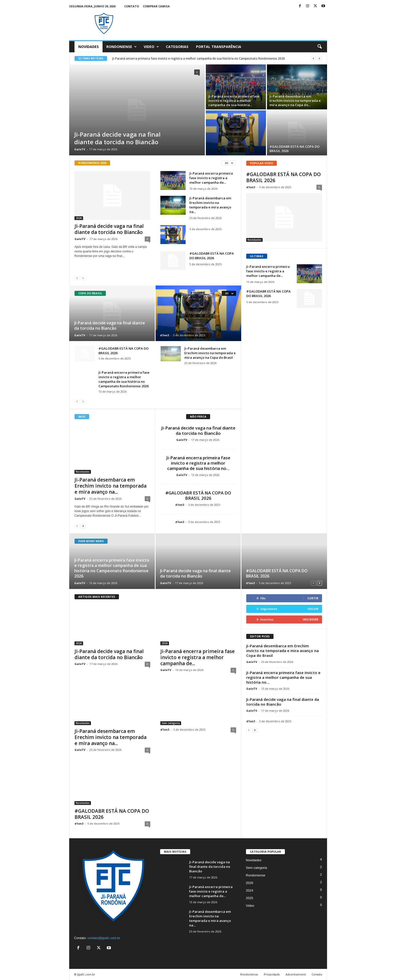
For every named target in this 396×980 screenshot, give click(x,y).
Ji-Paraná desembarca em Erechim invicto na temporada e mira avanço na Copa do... (295, 101)
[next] (319, 58)
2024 (250, 890)
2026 (79, 218)
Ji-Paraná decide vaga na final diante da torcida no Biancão (117, 138)
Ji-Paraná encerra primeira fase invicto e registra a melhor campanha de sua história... (234, 101)
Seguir (313, 609)
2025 (250, 898)
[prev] (313, 58)
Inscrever (311, 619)
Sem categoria (171, 727)
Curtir (313, 598)
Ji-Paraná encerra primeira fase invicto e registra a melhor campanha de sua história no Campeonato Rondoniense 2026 (199, 58)
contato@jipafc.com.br (104, 938)
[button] (319, 47)
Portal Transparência (219, 47)
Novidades (89, 47)
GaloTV (80, 149)
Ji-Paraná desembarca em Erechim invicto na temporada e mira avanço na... (210, 205)
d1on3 (165, 335)
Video (151, 47)
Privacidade (272, 974)
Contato (132, 6)
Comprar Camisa (156, 6)
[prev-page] (77, 278)
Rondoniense (121, 47)
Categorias (177, 47)
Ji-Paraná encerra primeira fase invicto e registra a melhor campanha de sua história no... (198, 463)
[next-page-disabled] (83, 278)
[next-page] (83, 526)
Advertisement (296, 974)
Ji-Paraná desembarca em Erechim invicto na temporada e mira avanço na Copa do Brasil (210, 353)
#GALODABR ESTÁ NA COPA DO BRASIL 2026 (294, 149)
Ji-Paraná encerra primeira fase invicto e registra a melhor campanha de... (211, 178)
